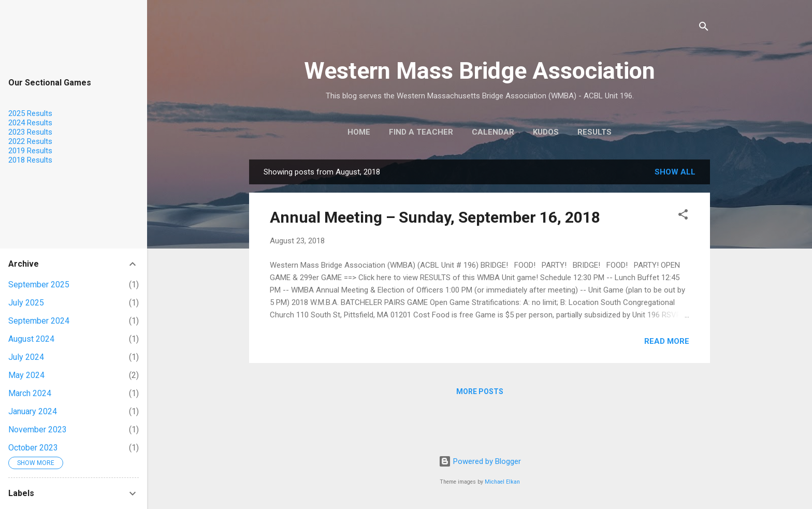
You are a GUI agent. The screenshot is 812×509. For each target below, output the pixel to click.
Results (594, 132)
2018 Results (30, 160)
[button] (683, 216)
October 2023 (33, 448)
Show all (675, 172)
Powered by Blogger (480, 461)
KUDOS (546, 132)
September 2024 (39, 321)
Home (359, 132)
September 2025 (39, 285)
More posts (480, 391)
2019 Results (30, 151)
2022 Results (30, 141)
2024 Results (30, 123)
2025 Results (30, 113)
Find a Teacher (421, 132)
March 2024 (30, 393)
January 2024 (33, 411)
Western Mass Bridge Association (480, 71)
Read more (667, 341)
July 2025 (26, 303)
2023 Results (30, 132)
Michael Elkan (502, 482)
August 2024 (31, 339)
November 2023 (38, 430)
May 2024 (26, 375)
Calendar (493, 132)
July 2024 (26, 357)
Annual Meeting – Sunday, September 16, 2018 (435, 217)
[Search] (704, 28)
